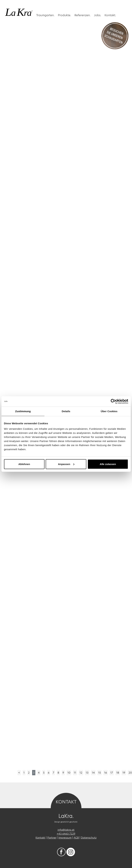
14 (93, 773)
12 (81, 773)
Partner (52, 838)
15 (99, 773)
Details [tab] (66, 411)
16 (106, 773)
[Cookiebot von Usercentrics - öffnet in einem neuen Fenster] (113, 401)
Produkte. (64, 15)
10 (69, 773)
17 (112, 773)
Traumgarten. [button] (45, 15)
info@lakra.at (66, 830)
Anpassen (66, 464)
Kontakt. (110, 15)
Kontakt (40, 838)
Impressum (65, 838)
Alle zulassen (108, 464)
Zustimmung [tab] (23, 411)
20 (130, 773)
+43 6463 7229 (66, 834)
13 (87, 773)
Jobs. (98, 15)
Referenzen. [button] (82, 15)
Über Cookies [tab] (109, 411)
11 (75, 773)
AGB (76, 838)
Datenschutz (89, 838)
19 (124, 773)
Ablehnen (24, 464)
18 (118, 773)
